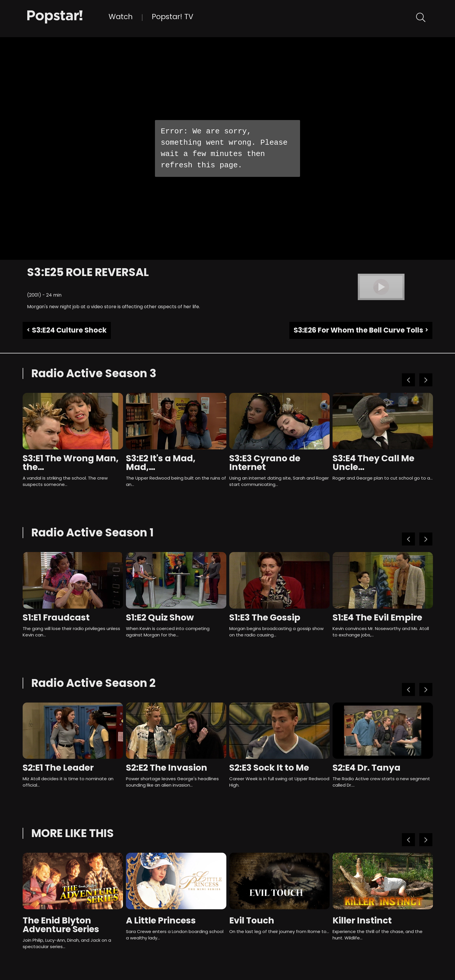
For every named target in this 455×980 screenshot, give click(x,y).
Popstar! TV (173, 17)
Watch (121, 17)
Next (426, 380)
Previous (408, 380)
